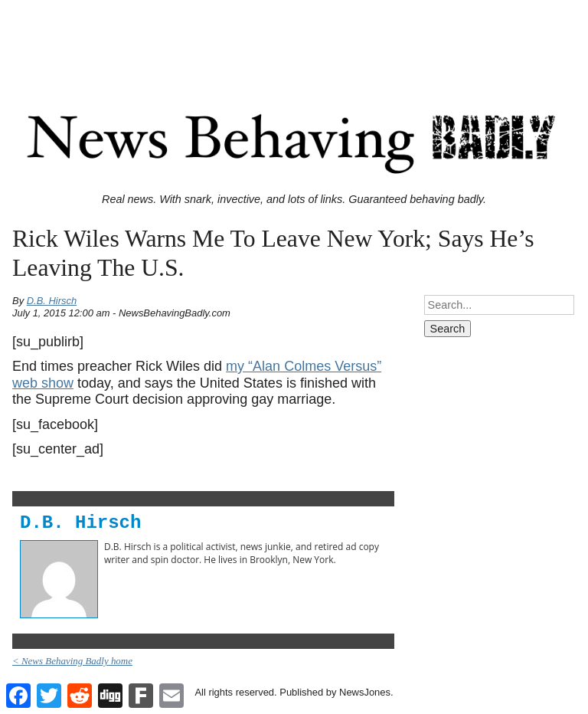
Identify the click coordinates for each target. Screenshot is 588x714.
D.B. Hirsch (52, 301)
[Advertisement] (294, 41)
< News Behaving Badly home (72, 661)
